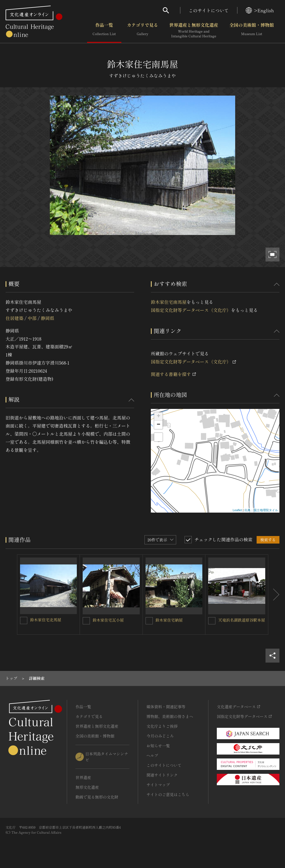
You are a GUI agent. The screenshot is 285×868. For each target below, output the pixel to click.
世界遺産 (83, 777)
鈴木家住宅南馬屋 (169, 302)
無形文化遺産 (87, 787)
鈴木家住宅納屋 (169, 620)
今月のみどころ (160, 736)
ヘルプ (152, 755)
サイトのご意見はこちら (168, 794)
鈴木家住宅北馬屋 (46, 620)
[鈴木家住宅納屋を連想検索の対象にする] (149, 621)
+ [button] (159, 416)
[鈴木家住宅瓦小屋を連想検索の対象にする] (86, 621)
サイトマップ (158, 785)
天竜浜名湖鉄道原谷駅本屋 (242, 620)
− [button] (159, 425)
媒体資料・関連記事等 (166, 707)
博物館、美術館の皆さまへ (170, 716)
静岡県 (48, 318)
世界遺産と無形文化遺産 (194, 30)
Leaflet (237, 510)
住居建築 (14, 318)
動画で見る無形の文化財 (97, 797)
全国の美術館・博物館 (252, 30)
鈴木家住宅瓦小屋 (108, 620)
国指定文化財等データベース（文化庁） (191, 310)
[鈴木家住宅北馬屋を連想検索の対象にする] (24, 620)
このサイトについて (209, 10)
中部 (32, 318)
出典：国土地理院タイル (261, 510)
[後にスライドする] (274, 595)
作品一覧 (104, 30)
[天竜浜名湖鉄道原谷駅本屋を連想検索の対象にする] (212, 621)
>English (260, 10)
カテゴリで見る (142, 30)
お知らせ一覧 (158, 746)
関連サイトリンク (162, 775)
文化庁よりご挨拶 (162, 726)
